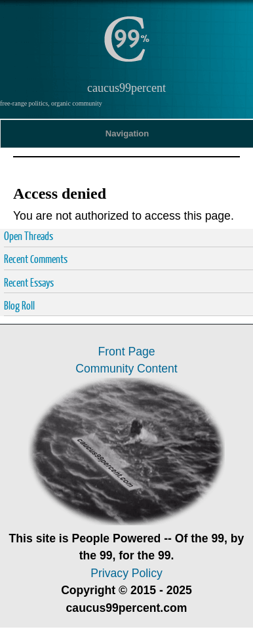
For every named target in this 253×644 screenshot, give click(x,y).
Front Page (126, 352)
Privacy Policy (126, 573)
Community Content (126, 369)
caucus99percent (126, 88)
